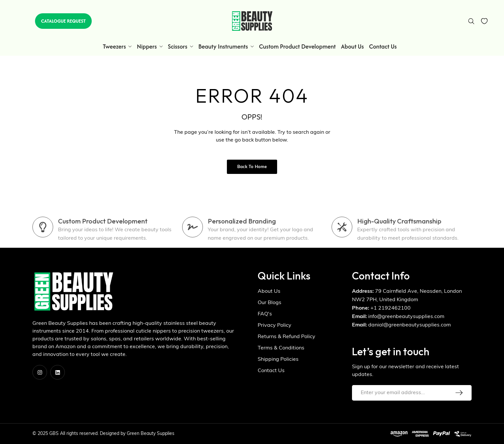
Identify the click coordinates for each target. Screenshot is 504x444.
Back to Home (252, 167)
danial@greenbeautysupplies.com (410, 325)
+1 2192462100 (391, 308)
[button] (63, 21)
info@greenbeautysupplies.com (406, 317)
